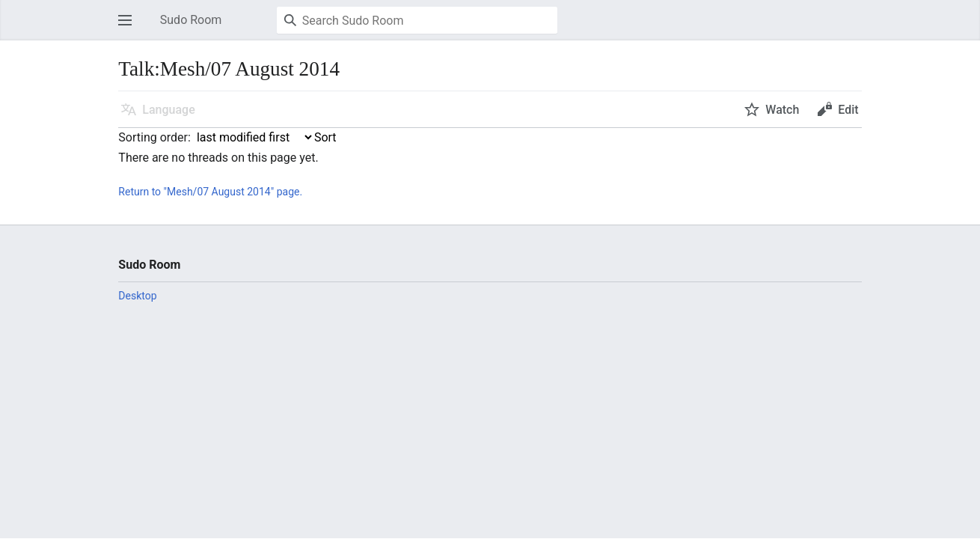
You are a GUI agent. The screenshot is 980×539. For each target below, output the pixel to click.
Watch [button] (782, 110)
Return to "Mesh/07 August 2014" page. (210, 192)
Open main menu (129, 27)
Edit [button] (848, 110)
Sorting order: (154, 137)
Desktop (137, 296)
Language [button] (168, 110)
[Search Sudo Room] (417, 20)
